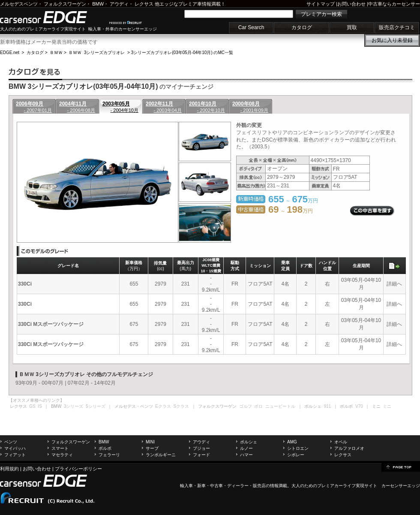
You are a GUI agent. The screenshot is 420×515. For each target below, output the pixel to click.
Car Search (251, 27)
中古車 (216, 486)
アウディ (119, 4)
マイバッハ (15, 448)
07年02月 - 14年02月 (92, 383)
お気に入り (392, 40)
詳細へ (394, 284)
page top (401, 467)
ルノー (246, 448)
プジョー (201, 448)
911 (328, 406)
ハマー (246, 455)
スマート (60, 448)
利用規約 (9, 469)
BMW (98, 4)
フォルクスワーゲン (65, 4)
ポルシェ (249, 442)
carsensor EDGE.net (52, 17)
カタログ (302, 27)
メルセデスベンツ (19, 4)
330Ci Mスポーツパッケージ (51, 324)
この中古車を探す (372, 211)
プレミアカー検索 (321, 14)
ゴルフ (246, 406)
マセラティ (62, 455)
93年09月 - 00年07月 (39, 383)
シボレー (296, 455)
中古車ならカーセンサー (394, 4)
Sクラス (181, 406)
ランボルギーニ (161, 455)
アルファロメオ (349, 448)
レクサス (144, 4)
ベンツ (11, 442)
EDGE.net (10, 53)
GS (32, 406)
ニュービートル (280, 406)
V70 (359, 406)
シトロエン (298, 448)
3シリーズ (74, 406)
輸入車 (186, 486)
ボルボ (105, 448)
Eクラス (163, 406)
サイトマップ (321, 4)
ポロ (258, 406)
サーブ (152, 448)
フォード (201, 455)
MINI (150, 442)
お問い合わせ (351, 4)
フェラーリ (109, 455)
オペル (341, 442)
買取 (352, 27)
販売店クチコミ (397, 27)
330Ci (25, 284)
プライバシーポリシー (78, 469)
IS (40, 406)
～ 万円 (291, 211)
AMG (292, 442)
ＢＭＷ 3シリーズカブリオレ (97, 53)
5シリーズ (96, 406)
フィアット (15, 455)
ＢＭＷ (56, 53)
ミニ (387, 406)
